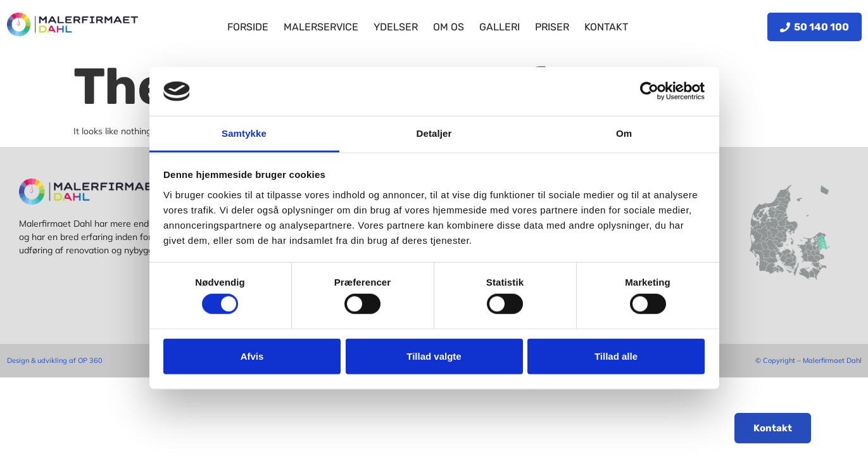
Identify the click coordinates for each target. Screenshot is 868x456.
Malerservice (321, 27)
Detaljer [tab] (434, 133)
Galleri (500, 27)
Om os (449, 27)
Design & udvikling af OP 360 (55, 360)
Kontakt (606, 27)
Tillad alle (616, 356)
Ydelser (396, 27)
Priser (552, 27)
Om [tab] (624, 133)
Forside (248, 27)
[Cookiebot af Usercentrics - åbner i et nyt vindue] (649, 91)
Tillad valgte (434, 356)
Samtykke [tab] (244, 133)
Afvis (252, 356)
